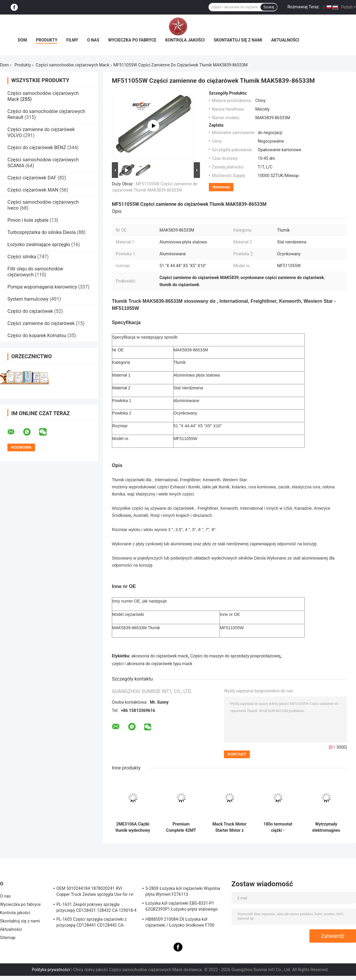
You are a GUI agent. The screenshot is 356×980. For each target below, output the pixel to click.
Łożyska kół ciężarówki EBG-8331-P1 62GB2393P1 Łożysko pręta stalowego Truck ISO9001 (182, 907)
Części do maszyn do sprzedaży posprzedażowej (235, 656)
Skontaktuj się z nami (238, 40)
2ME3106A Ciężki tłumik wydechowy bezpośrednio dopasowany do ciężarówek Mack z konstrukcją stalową (133, 827)
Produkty (47, 40)
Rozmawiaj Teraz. (304, 7)
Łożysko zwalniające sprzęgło (39, 244)
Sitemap (8, 938)
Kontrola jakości (185, 40)
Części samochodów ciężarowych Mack (72, 65)
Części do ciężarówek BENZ (37, 148)
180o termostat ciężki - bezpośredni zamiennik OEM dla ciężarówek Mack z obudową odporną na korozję (278, 827)
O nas (93, 40)
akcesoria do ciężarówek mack (160, 656)
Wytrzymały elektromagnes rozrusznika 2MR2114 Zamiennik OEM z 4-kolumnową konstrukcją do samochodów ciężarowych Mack (326, 827)
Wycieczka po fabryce (132, 40)
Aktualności (285, 40)
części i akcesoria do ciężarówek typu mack (152, 664)
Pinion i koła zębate (28, 220)
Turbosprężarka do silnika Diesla (42, 232)
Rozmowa (221, 187)
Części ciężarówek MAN (33, 190)
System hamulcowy (28, 299)
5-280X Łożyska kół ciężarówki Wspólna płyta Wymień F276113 (183, 891)
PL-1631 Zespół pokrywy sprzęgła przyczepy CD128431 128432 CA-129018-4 (96, 907)
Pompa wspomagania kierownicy (42, 287)
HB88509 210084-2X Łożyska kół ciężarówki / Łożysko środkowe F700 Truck (180, 923)
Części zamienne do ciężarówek (41, 323)
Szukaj (269, 7)
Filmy (72, 40)
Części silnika (22, 257)
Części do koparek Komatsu (37, 336)
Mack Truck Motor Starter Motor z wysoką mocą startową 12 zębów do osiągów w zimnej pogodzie (229, 827)
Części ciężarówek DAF (32, 178)
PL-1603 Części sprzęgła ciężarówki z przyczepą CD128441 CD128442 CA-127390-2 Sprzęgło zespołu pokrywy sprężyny (92, 923)
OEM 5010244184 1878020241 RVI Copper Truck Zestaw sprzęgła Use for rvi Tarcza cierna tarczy (95, 892)
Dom (22, 40)
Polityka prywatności (51, 970)
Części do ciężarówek (31, 311)
